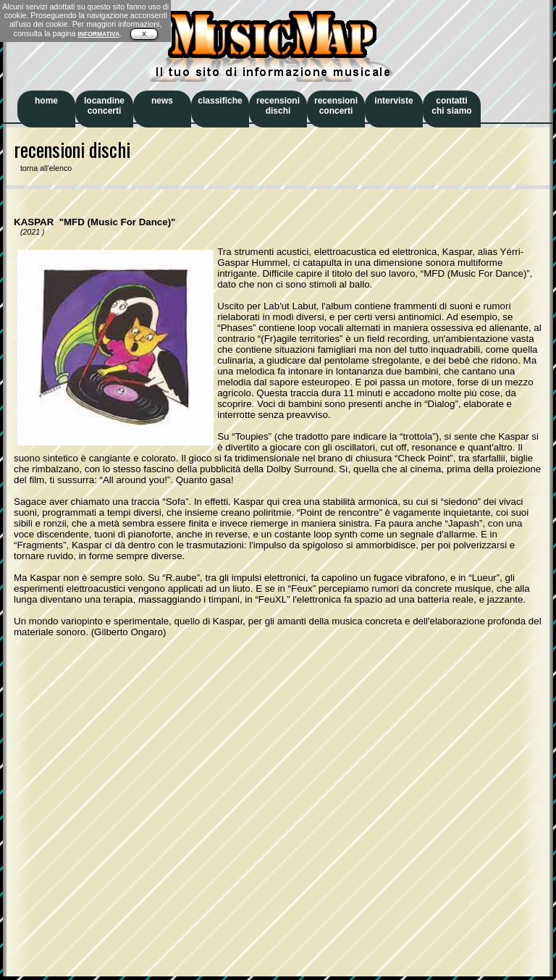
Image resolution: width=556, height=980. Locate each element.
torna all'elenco (43, 168)
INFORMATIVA (98, 34)
